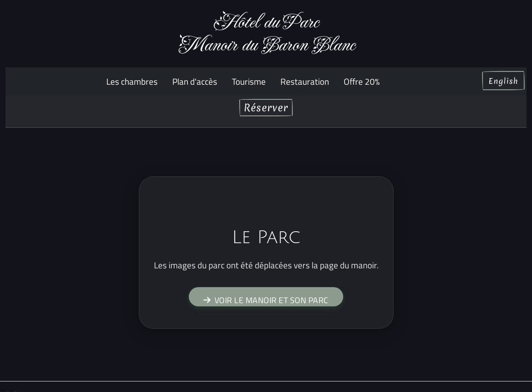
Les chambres (132, 81)
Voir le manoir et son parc (266, 300)
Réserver (266, 108)
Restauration (305, 81)
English (503, 81)
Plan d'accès (195, 81)
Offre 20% (362, 81)
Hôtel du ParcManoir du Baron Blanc (266, 34)
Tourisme (249, 81)
